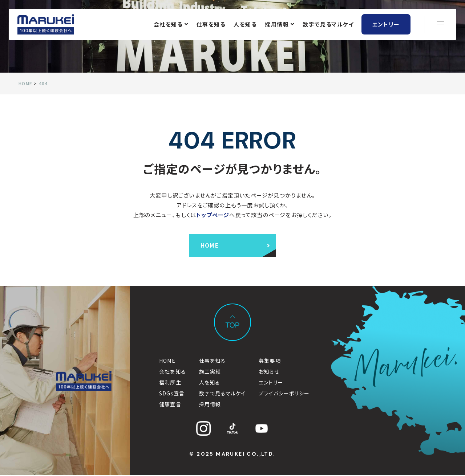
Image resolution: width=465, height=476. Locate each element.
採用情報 (280, 25)
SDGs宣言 (172, 394)
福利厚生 (170, 383)
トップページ (213, 215)
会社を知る (171, 25)
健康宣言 (170, 405)
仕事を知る (211, 25)
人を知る (245, 25)
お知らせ (269, 372)
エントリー (386, 25)
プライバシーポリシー (284, 394)
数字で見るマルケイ (328, 25)
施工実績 (210, 372)
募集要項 (270, 361)
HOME (167, 361)
